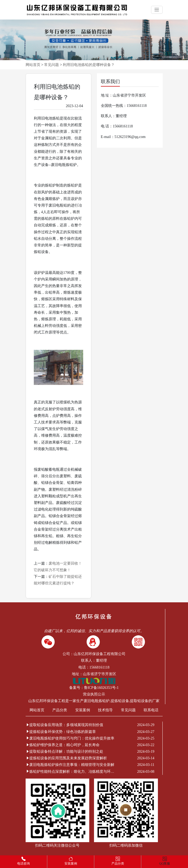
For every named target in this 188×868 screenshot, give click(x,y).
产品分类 (60, 710)
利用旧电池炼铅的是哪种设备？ (89, 65)
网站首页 (33, 65)
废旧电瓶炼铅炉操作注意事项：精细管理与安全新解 (70, 765)
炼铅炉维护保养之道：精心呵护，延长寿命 (63, 745)
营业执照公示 (94, 694)
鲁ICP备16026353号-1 (101, 688)
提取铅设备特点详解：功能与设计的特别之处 (64, 752)
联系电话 (151, 710)
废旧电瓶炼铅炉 (97, 701)
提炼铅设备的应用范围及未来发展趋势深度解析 (66, 758)
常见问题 (51, 65)
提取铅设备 (139, 701)
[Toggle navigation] (157, 10)
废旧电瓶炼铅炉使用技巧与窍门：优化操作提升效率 (70, 738)
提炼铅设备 (120, 701)
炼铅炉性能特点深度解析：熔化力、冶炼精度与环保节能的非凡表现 (71, 772)
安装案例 (83, 710)
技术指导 (105, 710)
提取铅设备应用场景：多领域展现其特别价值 (64, 725)
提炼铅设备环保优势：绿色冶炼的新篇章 (61, 732)
